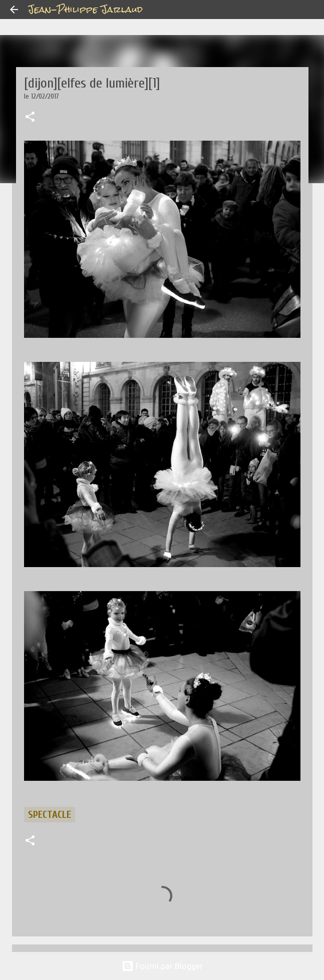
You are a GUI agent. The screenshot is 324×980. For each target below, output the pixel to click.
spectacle (50, 815)
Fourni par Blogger (162, 966)
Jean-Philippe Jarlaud (85, 9)
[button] (30, 118)
